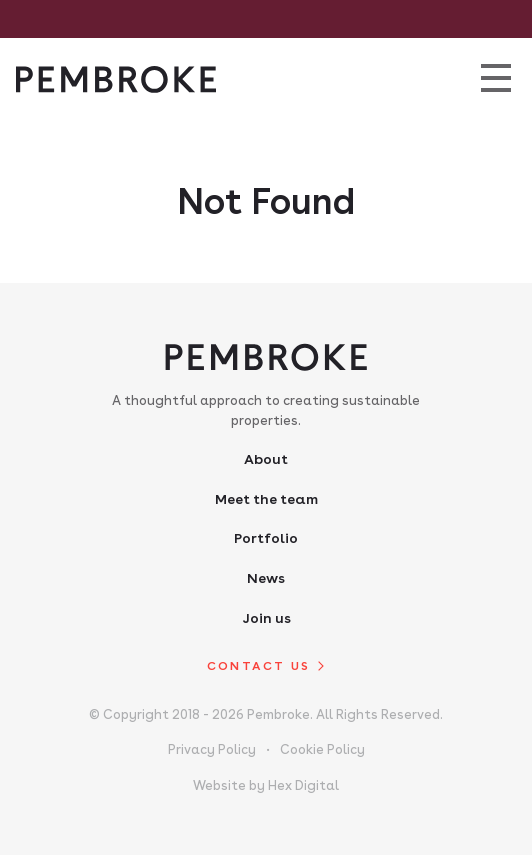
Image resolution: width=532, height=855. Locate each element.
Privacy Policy (212, 749)
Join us (266, 618)
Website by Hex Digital (266, 785)
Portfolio (266, 538)
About (266, 459)
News (266, 578)
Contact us (259, 666)
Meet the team (266, 499)
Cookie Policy (322, 749)
